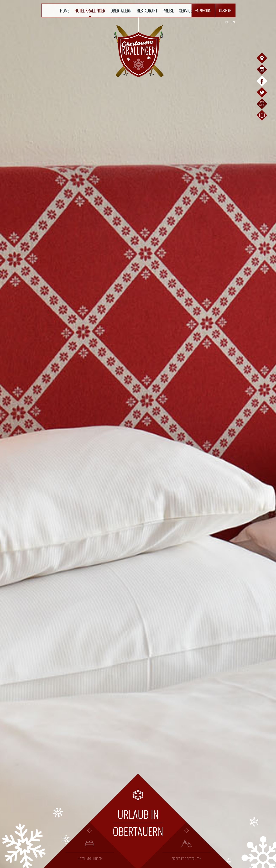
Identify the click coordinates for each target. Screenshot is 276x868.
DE (227, 22)
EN (233, 22)
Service (186, 10)
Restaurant (147, 10)
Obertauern (121, 10)
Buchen (225, 10)
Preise (168, 10)
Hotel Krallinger (90, 10)
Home (65, 10)
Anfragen (203, 10)
